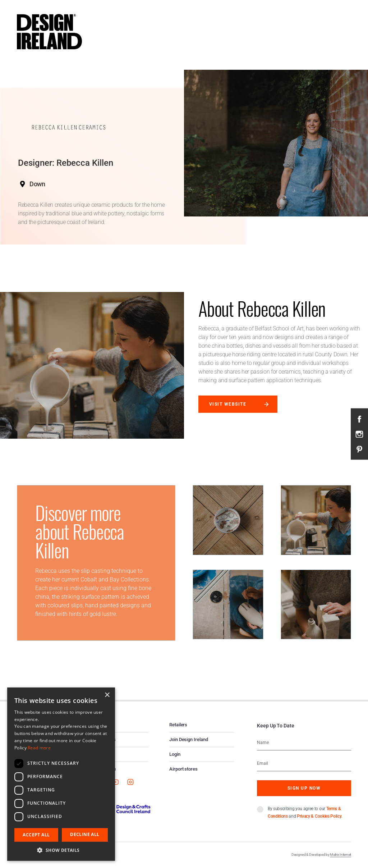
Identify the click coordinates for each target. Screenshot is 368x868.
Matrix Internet (341, 855)
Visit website (228, 404)
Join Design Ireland (189, 739)
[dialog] (61, 774)
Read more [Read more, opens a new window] (39, 748)
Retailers (178, 725)
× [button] (107, 695)
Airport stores (183, 769)
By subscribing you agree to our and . (305, 812)
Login (175, 754)
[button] (61, 850)
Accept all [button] (36, 835)
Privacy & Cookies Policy (319, 816)
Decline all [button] (85, 834)
